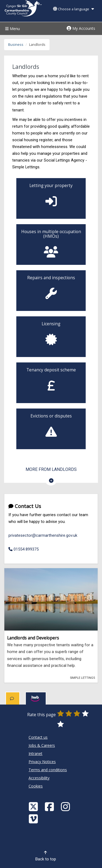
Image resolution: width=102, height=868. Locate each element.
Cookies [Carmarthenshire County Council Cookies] (36, 786)
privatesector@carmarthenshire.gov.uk (43, 535)
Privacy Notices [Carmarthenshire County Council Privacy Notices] (42, 762)
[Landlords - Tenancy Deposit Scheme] (51, 383)
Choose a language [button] (73, 9)
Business (16, 45)
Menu (12, 29)
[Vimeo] (34, 819)
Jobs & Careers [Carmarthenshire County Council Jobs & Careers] (42, 745)
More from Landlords (51, 469)
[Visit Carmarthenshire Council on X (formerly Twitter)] (34, 806)
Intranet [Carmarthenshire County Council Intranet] (35, 753)
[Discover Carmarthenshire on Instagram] (66, 806)
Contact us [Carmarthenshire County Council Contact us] (38, 737)
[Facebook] (50, 806)
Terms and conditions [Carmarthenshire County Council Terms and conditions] (48, 770)
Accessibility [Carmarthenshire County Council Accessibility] (39, 778)
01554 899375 (24, 549)
